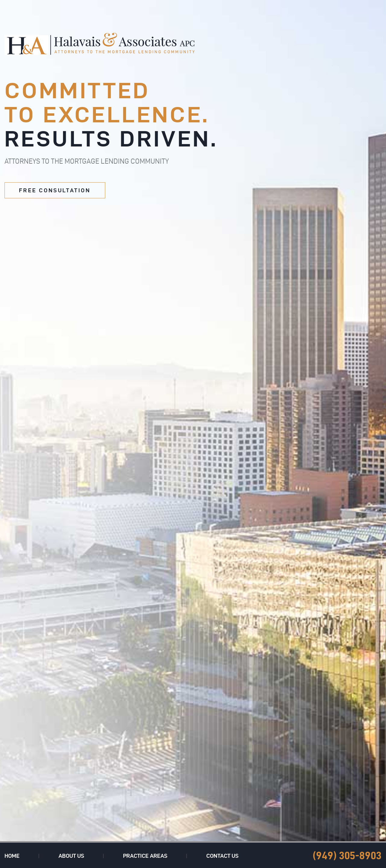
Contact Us (222, 856)
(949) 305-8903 (347, 855)
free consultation (55, 190)
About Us (71, 856)
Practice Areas (145, 856)
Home (12, 856)
